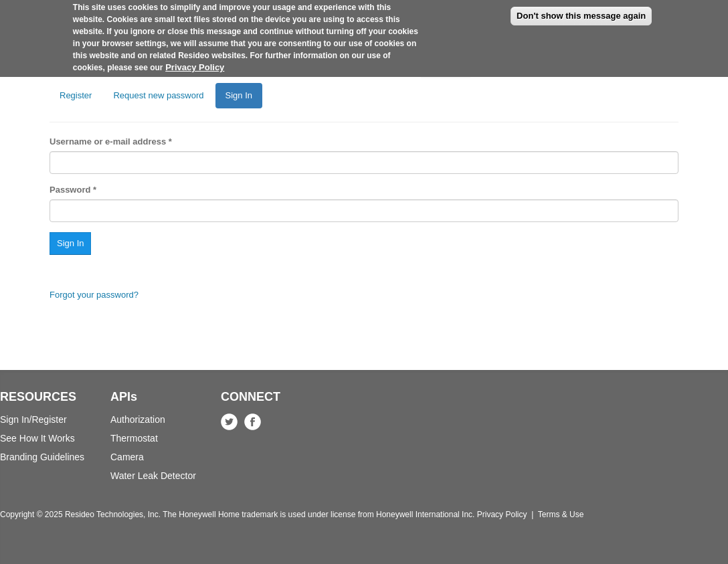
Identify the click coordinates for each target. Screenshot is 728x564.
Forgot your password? (94, 295)
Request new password (158, 95)
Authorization (138, 419)
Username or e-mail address (111, 142)
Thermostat (134, 438)
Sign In (244, 99)
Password (73, 190)
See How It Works (37, 438)
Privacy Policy (195, 61)
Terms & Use (561, 514)
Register (76, 95)
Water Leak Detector (153, 476)
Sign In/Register (33, 419)
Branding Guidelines (42, 457)
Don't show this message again (581, 10)
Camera (127, 457)
